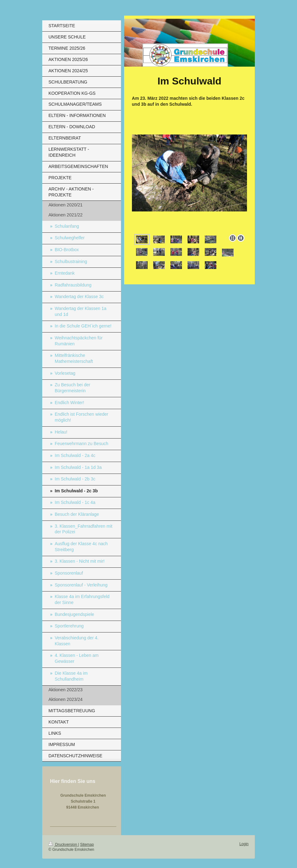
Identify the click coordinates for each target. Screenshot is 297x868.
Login (244, 844)
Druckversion (63, 845)
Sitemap (87, 845)
